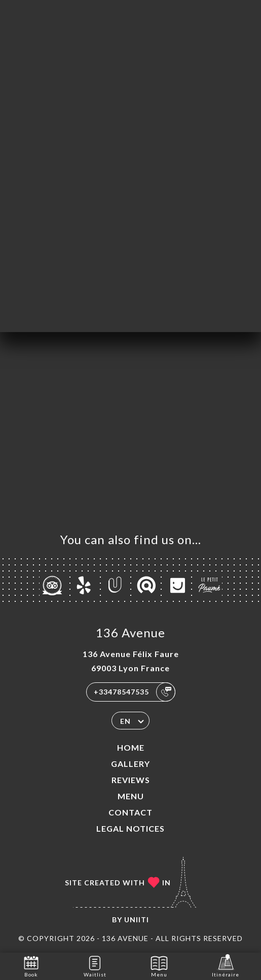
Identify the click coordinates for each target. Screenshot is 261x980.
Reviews (131, 780)
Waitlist (95, 966)
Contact (130, 812)
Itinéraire (226, 966)
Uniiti (137, 920)
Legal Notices (130, 828)
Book (31, 966)
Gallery (130, 764)
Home (131, 747)
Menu (131, 796)
